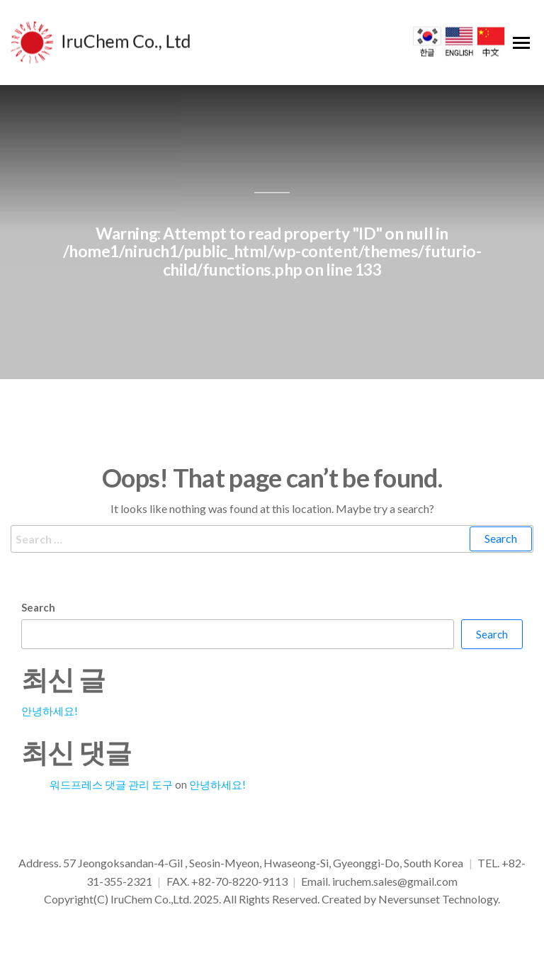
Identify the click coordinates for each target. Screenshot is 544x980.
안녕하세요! (50, 714)
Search (38, 610)
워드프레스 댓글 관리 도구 (111, 787)
